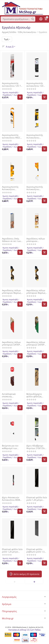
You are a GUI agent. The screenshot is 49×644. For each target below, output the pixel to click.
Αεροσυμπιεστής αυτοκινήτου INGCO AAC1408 (12, 136)
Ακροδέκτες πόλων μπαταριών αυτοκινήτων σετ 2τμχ (36, 240)
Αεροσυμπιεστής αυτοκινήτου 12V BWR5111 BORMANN (37, 85)
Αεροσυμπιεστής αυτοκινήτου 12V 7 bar (11, 85)
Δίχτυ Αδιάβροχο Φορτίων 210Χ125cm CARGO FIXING (37, 447)
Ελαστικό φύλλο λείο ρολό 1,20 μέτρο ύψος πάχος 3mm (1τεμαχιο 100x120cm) (37, 499)
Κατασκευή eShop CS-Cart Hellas (25, 630)
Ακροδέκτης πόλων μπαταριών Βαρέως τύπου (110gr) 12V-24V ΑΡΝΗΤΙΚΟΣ (11, 292)
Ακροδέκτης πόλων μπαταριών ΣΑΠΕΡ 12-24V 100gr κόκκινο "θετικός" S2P (11, 344)
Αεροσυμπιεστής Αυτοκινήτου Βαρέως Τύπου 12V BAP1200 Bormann (36, 136)
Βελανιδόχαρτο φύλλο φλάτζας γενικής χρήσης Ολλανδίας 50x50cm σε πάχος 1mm (36, 395)
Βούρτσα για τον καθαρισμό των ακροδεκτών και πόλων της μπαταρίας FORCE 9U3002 (11, 447)
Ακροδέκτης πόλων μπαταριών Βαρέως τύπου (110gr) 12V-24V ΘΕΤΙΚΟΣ (36, 292)
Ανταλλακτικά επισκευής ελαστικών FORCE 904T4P (11, 395)
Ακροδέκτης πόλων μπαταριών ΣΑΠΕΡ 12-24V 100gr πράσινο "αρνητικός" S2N (37, 344)
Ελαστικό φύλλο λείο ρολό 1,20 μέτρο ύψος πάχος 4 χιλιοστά (12, 551)
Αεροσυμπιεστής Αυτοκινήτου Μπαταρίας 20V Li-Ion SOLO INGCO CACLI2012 (11, 188)
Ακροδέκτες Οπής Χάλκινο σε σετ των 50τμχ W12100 (11, 240)
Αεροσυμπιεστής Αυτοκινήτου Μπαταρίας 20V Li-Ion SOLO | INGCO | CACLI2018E (36, 188)
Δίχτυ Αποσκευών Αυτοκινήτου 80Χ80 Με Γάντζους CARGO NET (12, 499)
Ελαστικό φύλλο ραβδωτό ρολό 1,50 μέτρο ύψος (36, 551)
